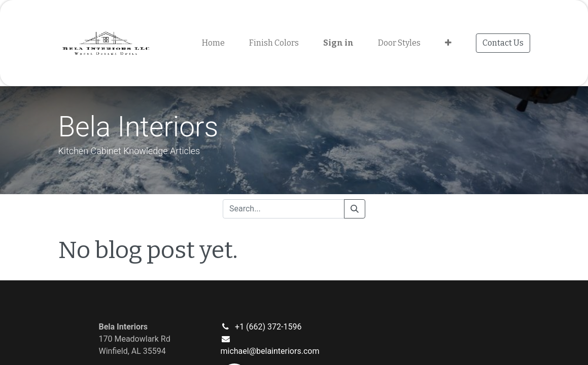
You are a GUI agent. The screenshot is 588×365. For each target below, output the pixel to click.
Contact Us (503, 43)
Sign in (338, 43)
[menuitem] (213, 43)
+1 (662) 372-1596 (268, 327)
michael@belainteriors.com (270, 351)
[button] (448, 43)
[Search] (355, 209)
